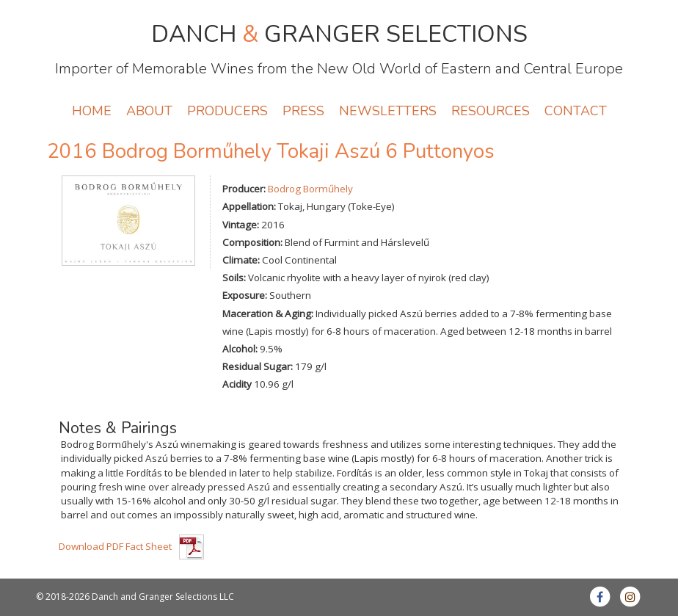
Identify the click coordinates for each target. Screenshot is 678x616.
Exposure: (245, 295)
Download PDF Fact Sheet (115, 546)
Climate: (241, 260)
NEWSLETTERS (388, 111)
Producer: (244, 189)
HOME (92, 111)
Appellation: (249, 206)
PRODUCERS (227, 111)
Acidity (237, 384)
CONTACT (576, 111)
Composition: (252, 242)
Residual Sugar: (258, 366)
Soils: (234, 278)
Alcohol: (240, 349)
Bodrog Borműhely (310, 189)
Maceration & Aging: (268, 314)
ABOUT (149, 111)
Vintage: (241, 225)
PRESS (303, 111)
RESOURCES (491, 111)
